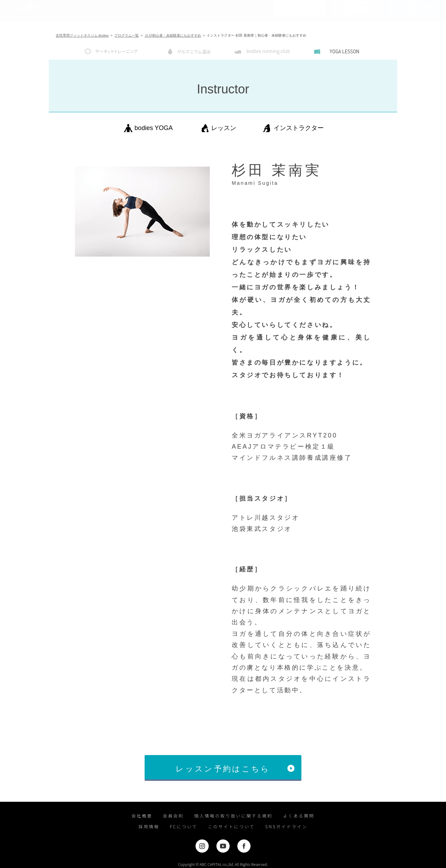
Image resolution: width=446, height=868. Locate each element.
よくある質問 (299, 816)
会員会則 (173, 816)
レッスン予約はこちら (223, 769)
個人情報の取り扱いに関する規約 (234, 816)
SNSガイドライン (286, 826)
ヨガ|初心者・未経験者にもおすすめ (173, 35)
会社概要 (142, 816)
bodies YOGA (154, 128)
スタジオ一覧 (211, 14)
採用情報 (149, 826)
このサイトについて (232, 826)
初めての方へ (123, 14)
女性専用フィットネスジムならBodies (26, 14)
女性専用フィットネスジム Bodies (82, 35)
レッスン (224, 128)
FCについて (183, 826)
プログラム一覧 (126, 35)
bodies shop (246, 14)
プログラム (158, 14)
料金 (183, 14)
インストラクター (299, 128)
